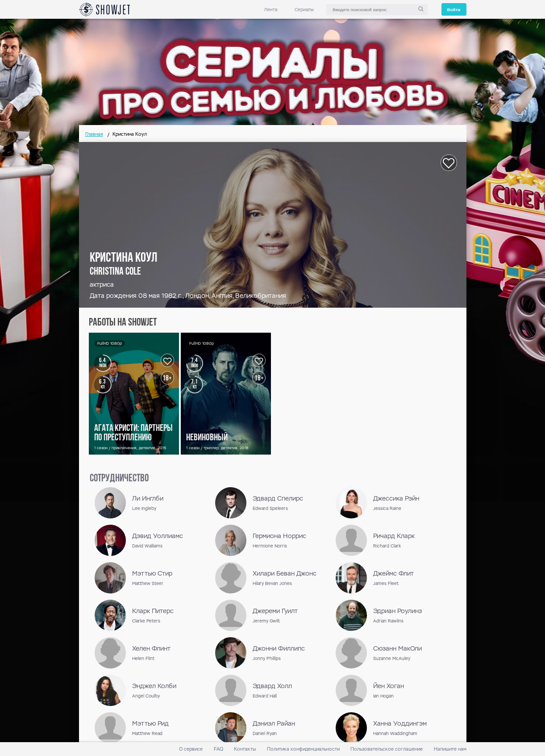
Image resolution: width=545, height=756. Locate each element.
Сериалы (304, 10)
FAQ (218, 749)
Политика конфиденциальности (303, 749)
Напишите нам (450, 749)
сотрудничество (119, 479)
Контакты (245, 749)
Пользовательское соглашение (387, 749)
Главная (94, 134)
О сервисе (191, 749)
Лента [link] (271, 10)
